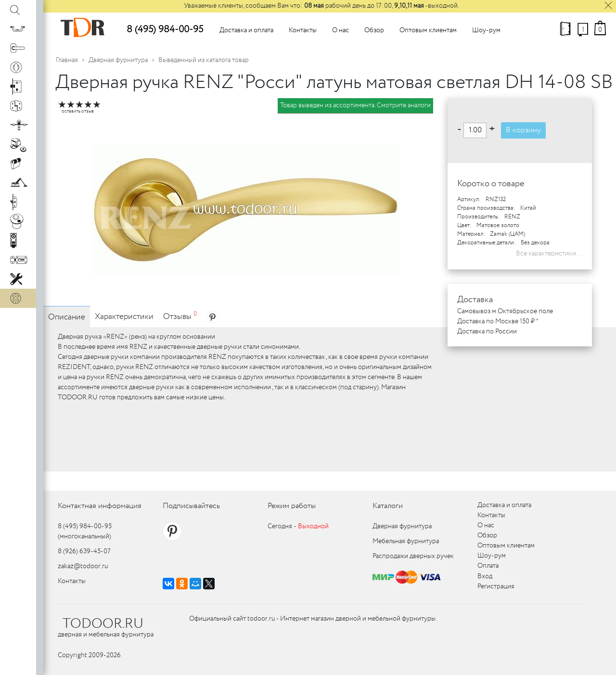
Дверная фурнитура (118, 60)
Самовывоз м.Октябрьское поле (505, 311)
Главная (67, 60)
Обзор (374, 30)
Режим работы (292, 506)
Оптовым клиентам (428, 30)
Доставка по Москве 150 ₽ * (498, 321)
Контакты (303, 30)
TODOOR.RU (103, 624)
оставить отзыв (78, 111)
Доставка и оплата (246, 30)
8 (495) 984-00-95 (165, 30)
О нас (340, 30)
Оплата (488, 566)
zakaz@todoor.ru (83, 566)
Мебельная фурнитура (406, 541)
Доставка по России (487, 331)
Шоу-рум (486, 30)
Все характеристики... (549, 254)
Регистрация (496, 586)
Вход (485, 576)
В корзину (523, 130)
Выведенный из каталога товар (204, 60)
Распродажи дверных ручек (413, 556)
